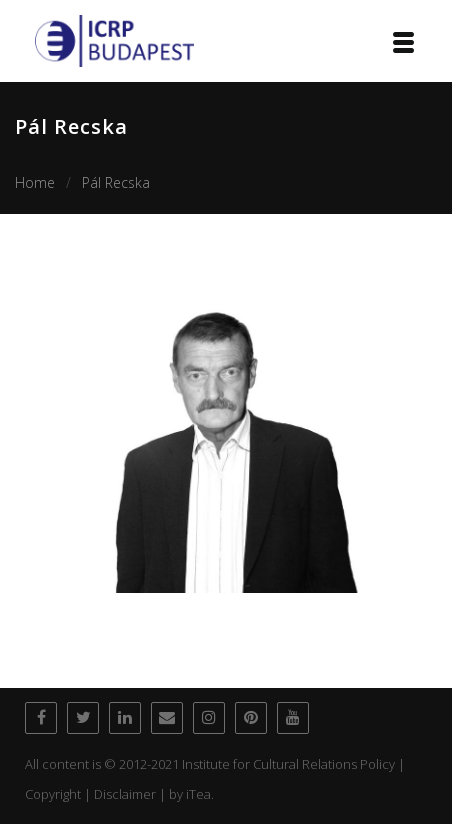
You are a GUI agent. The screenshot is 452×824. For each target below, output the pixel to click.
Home (35, 182)
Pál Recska (116, 182)
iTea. (200, 794)
